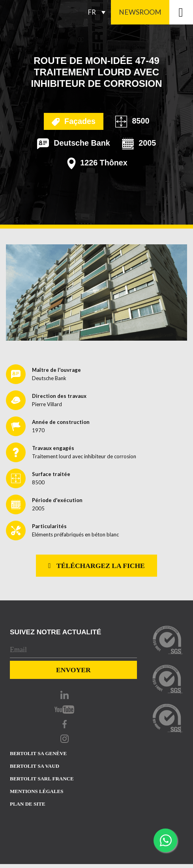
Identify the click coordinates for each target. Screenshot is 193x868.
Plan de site (28, 804)
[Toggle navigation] (181, 12)
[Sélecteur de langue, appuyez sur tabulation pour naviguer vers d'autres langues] (98, 12)
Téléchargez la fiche (96, 566)
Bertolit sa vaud (35, 766)
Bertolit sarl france (42, 779)
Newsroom (140, 12)
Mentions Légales (37, 791)
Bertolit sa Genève (38, 753)
